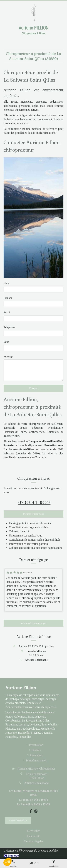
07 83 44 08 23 (34, 502)
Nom (6, 283)
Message (8, 357)
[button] (8, 862)
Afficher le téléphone (36, 660)
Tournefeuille (11, 436)
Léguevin (37, 428)
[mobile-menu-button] (33, 863)
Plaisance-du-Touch (15, 432)
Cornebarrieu (36, 432)
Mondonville (55, 428)
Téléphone (9, 327)
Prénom (8, 298)
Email (7, 312)
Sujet (6, 342)
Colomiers (53, 432)
